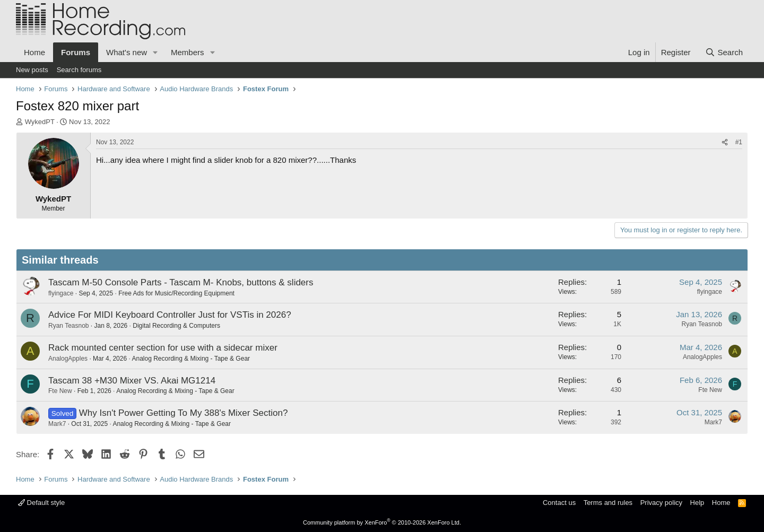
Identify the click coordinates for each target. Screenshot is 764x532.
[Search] (724, 52)
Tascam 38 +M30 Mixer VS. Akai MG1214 (132, 381)
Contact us (559, 503)
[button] (155, 52)
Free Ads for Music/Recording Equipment (176, 293)
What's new (127, 52)
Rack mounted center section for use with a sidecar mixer (163, 348)
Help (697, 503)
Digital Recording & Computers (176, 326)
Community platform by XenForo (382, 522)
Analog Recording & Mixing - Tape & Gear (191, 359)
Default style (41, 503)
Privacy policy (661, 503)
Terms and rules (608, 503)
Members (188, 52)
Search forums (79, 70)
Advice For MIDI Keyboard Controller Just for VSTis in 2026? (170, 315)
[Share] (725, 142)
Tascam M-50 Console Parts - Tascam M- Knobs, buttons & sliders (181, 282)
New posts (32, 70)
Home (34, 52)
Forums (76, 52)
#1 (739, 142)
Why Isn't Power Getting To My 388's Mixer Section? (184, 413)
